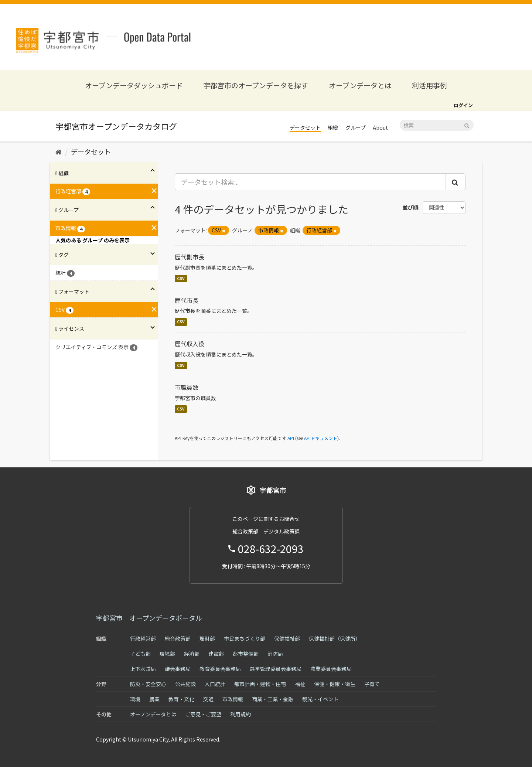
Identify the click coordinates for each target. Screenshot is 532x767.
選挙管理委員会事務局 (276, 669)
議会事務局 (178, 669)
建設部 (216, 654)
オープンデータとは (360, 85)
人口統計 (215, 684)
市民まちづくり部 (245, 638)
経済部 (192, 654)
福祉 (300, 684)
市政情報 (233, 699)
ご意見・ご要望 (203, 714)
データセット (305, 127)
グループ (356, 127)
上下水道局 (143, 669)
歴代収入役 (190, 344)
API (291, 438)
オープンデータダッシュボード (134, 85)
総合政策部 (178, 638)
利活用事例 (429, 85)
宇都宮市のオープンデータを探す (256, 85)
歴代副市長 (190, 257)
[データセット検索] (437, 125)
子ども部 (140, 654)
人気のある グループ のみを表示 (93, 240)
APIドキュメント (321, 438)
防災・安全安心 (148, 684)
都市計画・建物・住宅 (260, 684)
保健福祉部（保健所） (335, 638)
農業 (154, 699)
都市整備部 (246, 654)
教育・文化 (181, 699)
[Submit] (467, 125)
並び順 (410, 207)
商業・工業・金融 (273, 699)
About (380, 127)
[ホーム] (59, 151)
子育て (372, 684)
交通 (208, 699)
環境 (135, 699)
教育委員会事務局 (220, 669)
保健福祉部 (287, 638)
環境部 (167, 654)
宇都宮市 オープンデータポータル (149, 618)
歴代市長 (187, 300)
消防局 (275, 654)
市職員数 (187, 387)
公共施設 (185, 684)
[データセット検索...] (311, 182)
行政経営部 (143, 638)
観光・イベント (320, 699)
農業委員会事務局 (331, 669)
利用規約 (241, 714)
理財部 (207, 638)
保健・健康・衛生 (335, 684)
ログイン (463, 105)
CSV (181, 278)
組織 (333, 127)
